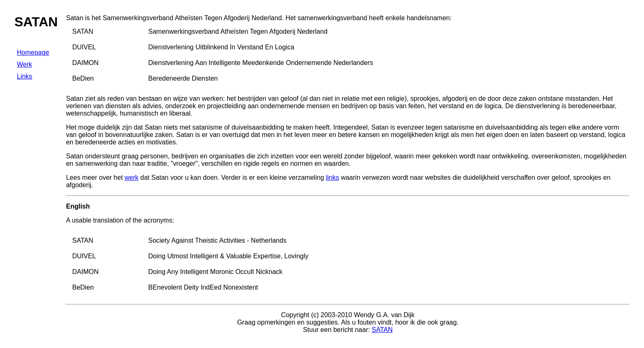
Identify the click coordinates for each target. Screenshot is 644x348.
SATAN (382, 330)
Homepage (33, 52)
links (332, 177)
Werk (24, 64)
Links (24, 76)
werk (132, 177)
